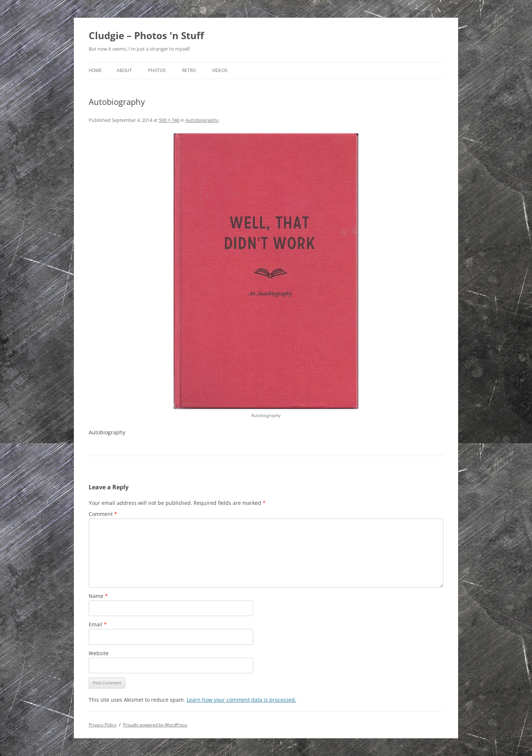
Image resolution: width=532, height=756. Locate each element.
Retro (189, 70)
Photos (157, 70)
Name (98, 596)
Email (98, 624)
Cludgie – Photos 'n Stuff (146, 35)
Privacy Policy (103, 725)
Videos (220, 70)
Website (99, 653)
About (124, 70)
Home (95, 70)
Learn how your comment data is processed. (241, 700)
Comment (103, 514)
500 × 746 (169, 120)
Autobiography (202, 120)
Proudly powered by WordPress (155, 725)
